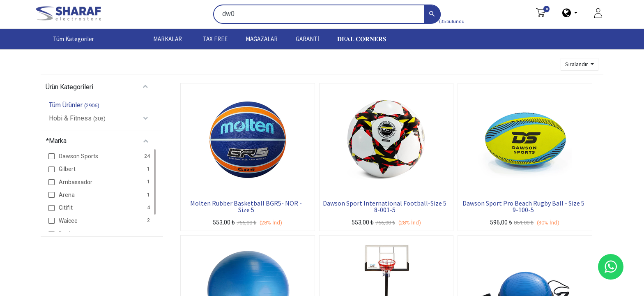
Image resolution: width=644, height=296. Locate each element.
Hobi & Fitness (70, 118)
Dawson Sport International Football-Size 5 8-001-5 (385, 207)
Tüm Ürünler (66, 105)
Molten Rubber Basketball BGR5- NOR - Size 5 (246, 207)
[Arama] (432, 15)
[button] (580, 64)
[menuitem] (215, 39)
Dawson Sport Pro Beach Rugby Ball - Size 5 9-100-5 (523, 207)
